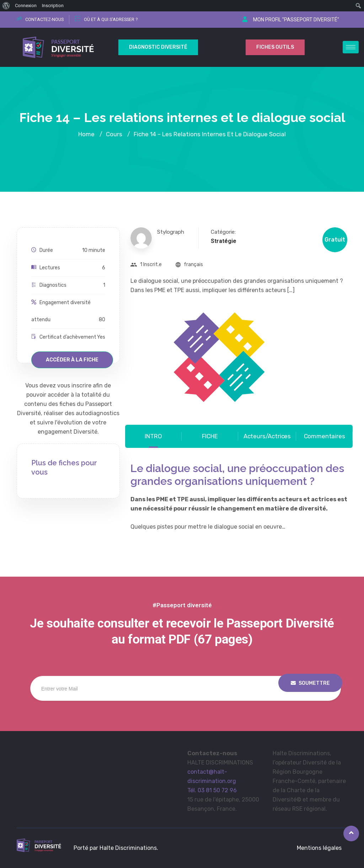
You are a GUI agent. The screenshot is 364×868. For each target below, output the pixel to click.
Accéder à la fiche (72, 360)
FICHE (210, 436)
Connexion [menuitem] (26, 6)
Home (86, 134)
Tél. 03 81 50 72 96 (212, 790)
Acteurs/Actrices (267, 436)
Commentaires (325, 436)
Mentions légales (319, 848)
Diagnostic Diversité (158, 47)
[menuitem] (6, 6)
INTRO (153, 436)
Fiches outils (275, 47)
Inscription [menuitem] (53, 6)
